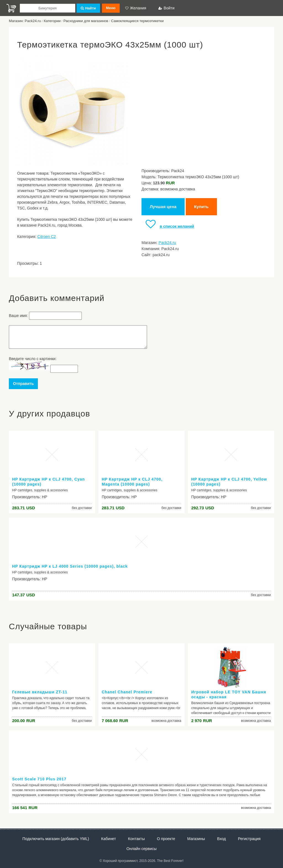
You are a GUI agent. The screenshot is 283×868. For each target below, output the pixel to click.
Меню (111, 8)
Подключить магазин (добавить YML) (56, 839)
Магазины (196, 839)
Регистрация (249, 839)
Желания (136, 8)
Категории (52, 21)
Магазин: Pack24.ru (25, 21)
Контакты (136, 839)
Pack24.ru (167, 243)
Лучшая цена (163, 207)
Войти (166, 8)
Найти (88, 8)
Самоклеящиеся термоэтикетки (137, 21)
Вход (222, 839)
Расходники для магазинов (86, 21)
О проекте (166, 839)
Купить (201, 207)
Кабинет (108, 839)
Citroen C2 (47, 237)
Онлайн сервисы (142, 849)
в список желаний (168, 226)
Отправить (23, 384)
